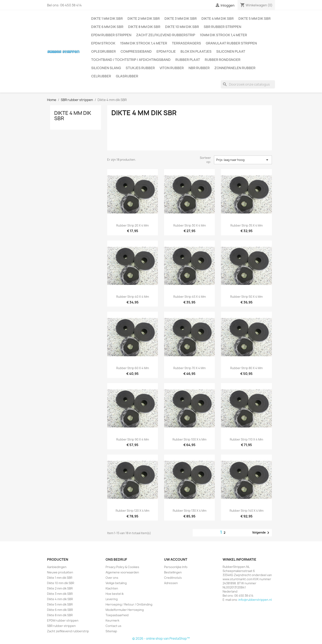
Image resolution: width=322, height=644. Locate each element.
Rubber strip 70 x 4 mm (189, 368)
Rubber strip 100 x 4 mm (189, 439)
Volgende (261, 533)
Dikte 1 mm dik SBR (107, 19)
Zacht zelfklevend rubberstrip (166, 35)
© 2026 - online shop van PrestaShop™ (161, 639)
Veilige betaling (116, 583)
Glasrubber (127, 76)
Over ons (112, 578)
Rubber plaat (188, 60)
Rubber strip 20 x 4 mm (132, 225)
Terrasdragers (186, 43)
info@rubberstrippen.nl (255, 600)
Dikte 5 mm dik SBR (255, 19)
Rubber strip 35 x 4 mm (247, 225)
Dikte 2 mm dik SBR (144, 19)
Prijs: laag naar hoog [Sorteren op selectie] (243, 160)
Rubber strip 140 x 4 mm (247, 511)
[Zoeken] (248, 84)
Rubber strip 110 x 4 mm (246, 439)
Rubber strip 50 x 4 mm (246, 297)
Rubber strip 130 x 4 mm (190, 511)
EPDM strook (103, 43)
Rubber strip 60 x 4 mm (133, 368)
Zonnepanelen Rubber (235, 68)
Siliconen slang (106, 68)
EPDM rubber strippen (111, 35)
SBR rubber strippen (223, 27)
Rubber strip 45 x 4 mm (190, 297)
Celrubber (101, 76)
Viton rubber (172, 68)
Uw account (176, 559)
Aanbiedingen (57, 567)
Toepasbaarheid (117, 615)
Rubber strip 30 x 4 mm (190, 225)
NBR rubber (199, 68)
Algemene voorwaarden (122, 572)
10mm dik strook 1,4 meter (223, 35)
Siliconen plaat (231, 51)
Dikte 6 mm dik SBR (107, 27)
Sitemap (111, 631)
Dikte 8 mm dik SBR (144, 27)
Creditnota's (173, 578)
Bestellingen (173, 572)
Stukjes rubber (140, 68)
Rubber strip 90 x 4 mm (133, 439)
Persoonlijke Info (176, 567)
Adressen (171, 583)
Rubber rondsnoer (223, 60)
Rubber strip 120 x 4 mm (132, 511)
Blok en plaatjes (196, 51)
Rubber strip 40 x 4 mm (133, 297)
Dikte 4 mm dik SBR (218, 19)
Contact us (113, 626)
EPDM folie (166, 51)
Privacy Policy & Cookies (122, 567)
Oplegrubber (103, 51)
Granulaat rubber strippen (231, 43)
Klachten (112, 588)
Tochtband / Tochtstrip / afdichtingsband (131, 60)
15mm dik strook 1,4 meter (144, 43)
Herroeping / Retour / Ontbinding (129, 604)
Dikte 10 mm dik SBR (182, 27)
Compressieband (136, 51)
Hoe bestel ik (115, 594)
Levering (112, 599)
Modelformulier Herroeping (125, 610)
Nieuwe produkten (60, 572)
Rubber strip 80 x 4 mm (246, 368)
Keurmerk (112, 620)
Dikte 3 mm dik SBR (181, 19)
